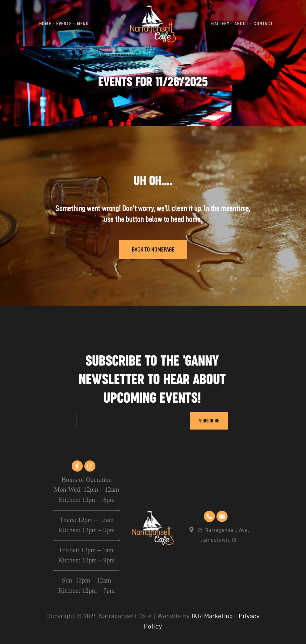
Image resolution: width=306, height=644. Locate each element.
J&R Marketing (212, 616)
